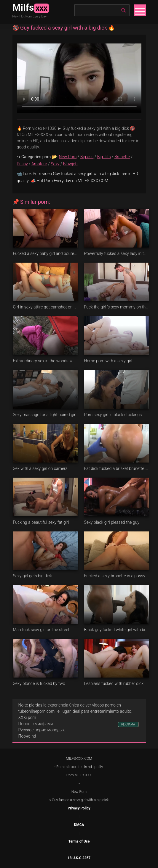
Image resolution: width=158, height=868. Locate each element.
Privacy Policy (79, 808)
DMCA (79, 825)
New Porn (68, 157)
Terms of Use (79, 841)
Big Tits (104, 157)
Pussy (22, 164)
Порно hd (27, 736)
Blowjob (70, 164)
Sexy (55, 164)
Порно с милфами (36, 724)
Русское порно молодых (42, 730)
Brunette (122, 157)
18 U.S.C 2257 (79, 858)
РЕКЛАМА (128, 724)
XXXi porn (27, 717)
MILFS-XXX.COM (79, 759)
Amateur (39, 164)
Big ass (87, 157)
